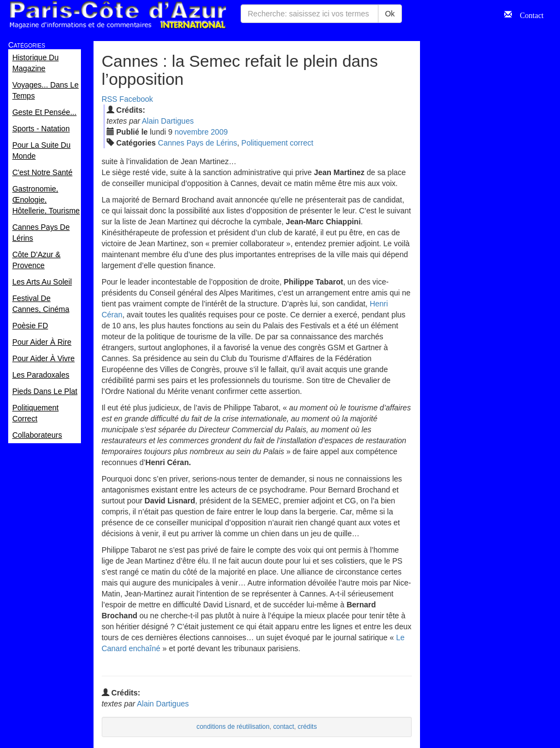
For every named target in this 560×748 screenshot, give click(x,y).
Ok (390, 14)
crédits (307, 727)
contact (283, 727)
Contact (528, 14)
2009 (219, 132)
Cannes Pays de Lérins (198, 143)
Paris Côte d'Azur (118, 15)
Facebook (136, 99)
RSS (110, 99)
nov (191, 132)
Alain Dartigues (168, 121)
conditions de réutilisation (233, 727)
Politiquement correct (277, 143)
